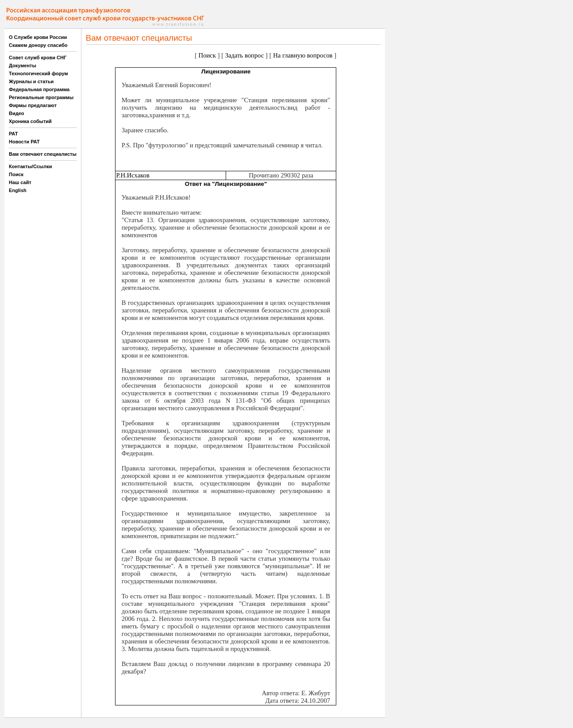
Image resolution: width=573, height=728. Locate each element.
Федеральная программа (39, 89)
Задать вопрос (245, 55)
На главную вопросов (303, 55)
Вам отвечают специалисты (43, 154)
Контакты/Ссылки (31, 166)
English (18, 190)
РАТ (13, 134)
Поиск (16, 174)
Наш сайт (20, 182)
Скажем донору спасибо (38, 45)
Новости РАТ (24, 142)
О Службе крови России (38, 37)
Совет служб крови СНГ (38, 58)
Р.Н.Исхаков (133, 175)
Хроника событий (30, 121)
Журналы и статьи (31, 81)
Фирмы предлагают (33, 105)
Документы (23, 65)
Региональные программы (41, 97)
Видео (17, 113)
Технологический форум (38, 73)
